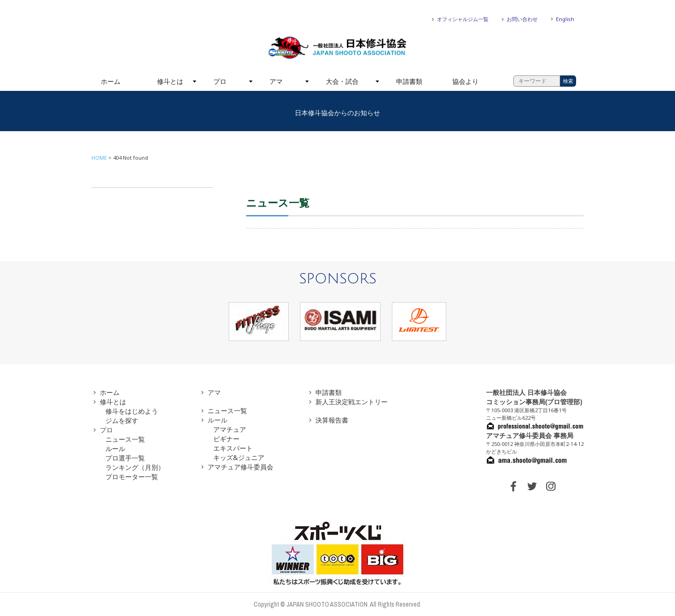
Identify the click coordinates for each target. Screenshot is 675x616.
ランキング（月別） (135, 467)
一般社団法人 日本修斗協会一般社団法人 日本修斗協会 (337, 48)
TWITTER (532, 486)
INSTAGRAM (551, 486)
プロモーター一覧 (132, 477)
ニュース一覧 (125, 439)
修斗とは (170, 81)
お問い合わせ (522, 19)
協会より (465, 81)
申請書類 (409, 81)
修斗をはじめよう (132, 411)
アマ (276, 81)
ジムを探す (122, 420)
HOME (99, 158)
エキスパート (233, 448)
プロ (220, 81)
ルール (115, 449)
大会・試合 (342, 81)
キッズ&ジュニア (239, 457)
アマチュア (230, 429)
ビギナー (226, 439)
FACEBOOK (513, 486)
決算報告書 (332, 420)
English (565, 19)
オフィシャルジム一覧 (463, 19)
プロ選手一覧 (125, 458)
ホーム (111, 81)
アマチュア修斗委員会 (240, 467)
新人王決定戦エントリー (352, 402)
